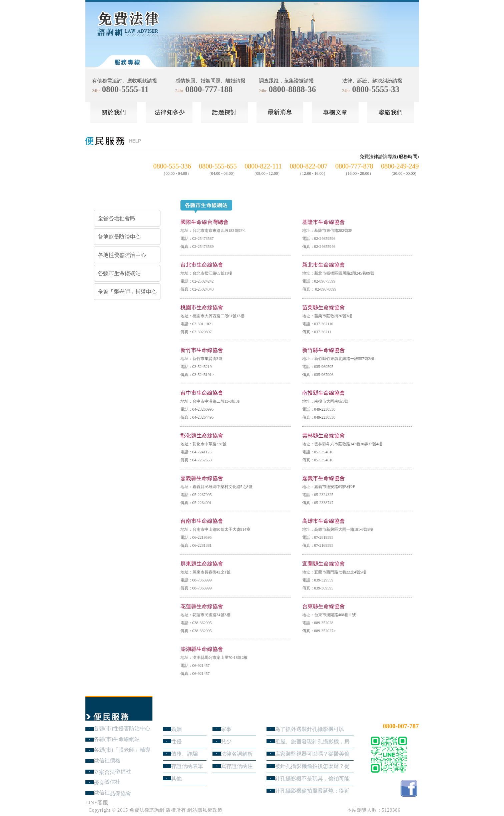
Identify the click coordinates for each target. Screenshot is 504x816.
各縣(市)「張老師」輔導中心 (122, 750)
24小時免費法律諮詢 (395, 715)
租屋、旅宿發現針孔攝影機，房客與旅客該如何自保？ (312, 741)
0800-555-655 (218, 166)
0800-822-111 (263, 166)
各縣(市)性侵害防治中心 (122, 728)
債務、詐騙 (184, 754)
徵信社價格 (107, 760)
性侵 (176, 741)
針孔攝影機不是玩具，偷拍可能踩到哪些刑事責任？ (312, 778)
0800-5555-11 (125, 89)
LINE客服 (97, 802)
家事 (226, 729)
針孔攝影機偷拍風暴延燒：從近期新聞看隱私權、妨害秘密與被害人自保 (312, 791)
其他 (176, 778)
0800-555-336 (172, 166)
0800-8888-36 (293, 89)
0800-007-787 (401, 726)
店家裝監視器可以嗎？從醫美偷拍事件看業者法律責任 (312, 754)
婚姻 (176, 729)
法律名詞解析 (237, 754)
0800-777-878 (354, 166)
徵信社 (123, 771)
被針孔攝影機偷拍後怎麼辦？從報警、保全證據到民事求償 (312, 766)
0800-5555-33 (376, 89)
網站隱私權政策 (205, 810)
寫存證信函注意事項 (237, 766)
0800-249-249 (400, 166)
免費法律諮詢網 (147, 810)
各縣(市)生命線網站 (117, 739)
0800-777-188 (209, 89)
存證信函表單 (187, 766)
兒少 (226, 741)
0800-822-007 (309, 166)
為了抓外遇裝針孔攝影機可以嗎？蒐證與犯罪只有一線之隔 (310, 729)
